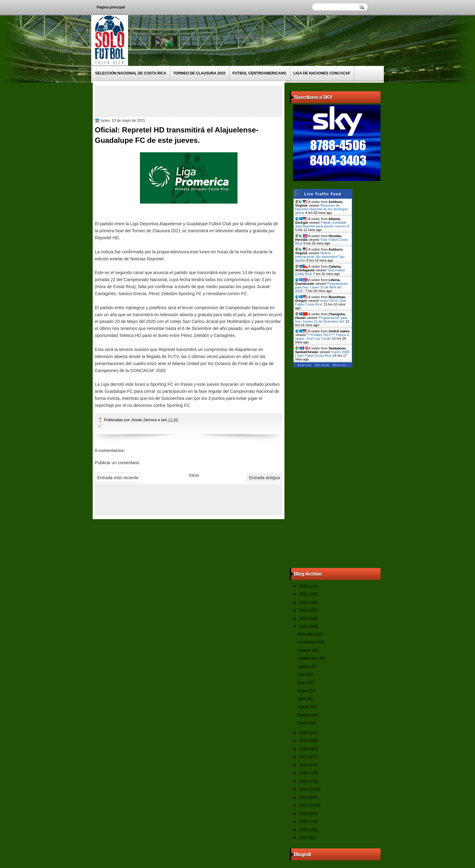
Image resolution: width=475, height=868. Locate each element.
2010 (304, 814)
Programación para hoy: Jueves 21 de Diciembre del (321, 320)
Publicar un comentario (117, 463)
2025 (304, 594)
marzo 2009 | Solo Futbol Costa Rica (322, 354)
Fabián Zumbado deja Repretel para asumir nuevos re (322, 224)
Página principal (111, 7)
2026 (304, 586)
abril (302, 699)
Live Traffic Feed (323, 194)
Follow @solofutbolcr (253, 36)
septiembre (308, 658)
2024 (304, 602)
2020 (304, 733)
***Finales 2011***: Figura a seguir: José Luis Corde (322, 337)
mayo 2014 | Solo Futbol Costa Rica (321, 302)
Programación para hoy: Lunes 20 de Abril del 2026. (322, 287)
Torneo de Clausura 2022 (199, 73)
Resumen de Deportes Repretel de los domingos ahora (321, 209)
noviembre (307, 642)
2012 (304, 797)
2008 (304, 830)
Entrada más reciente (118, 478)
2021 (304, 626)
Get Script (322, 365)
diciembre (307, 634)
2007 (304, 838)
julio (302, 674)
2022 (304, 618)
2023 (304, 610)
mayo (303, 691)
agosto (304, 666)
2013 (304, 789)
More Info (340, 365)
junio (302, 683)
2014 (304, 781)
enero (303, 723)
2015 (304, 773)
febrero (304, 715)
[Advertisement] (207, 101)
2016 (304, 765)
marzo (304, 707)
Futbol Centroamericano (259, 73)
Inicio (194, 475)
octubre (305, 650)
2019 (304, 741)
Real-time (305, 365)
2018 (304, 749)
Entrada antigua (264, 478)
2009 (304, 821)
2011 (304, 805)
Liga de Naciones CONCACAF (322, 73)
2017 (304, 757)
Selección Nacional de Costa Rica (131, 73)
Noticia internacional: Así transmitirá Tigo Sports (320, 257)
